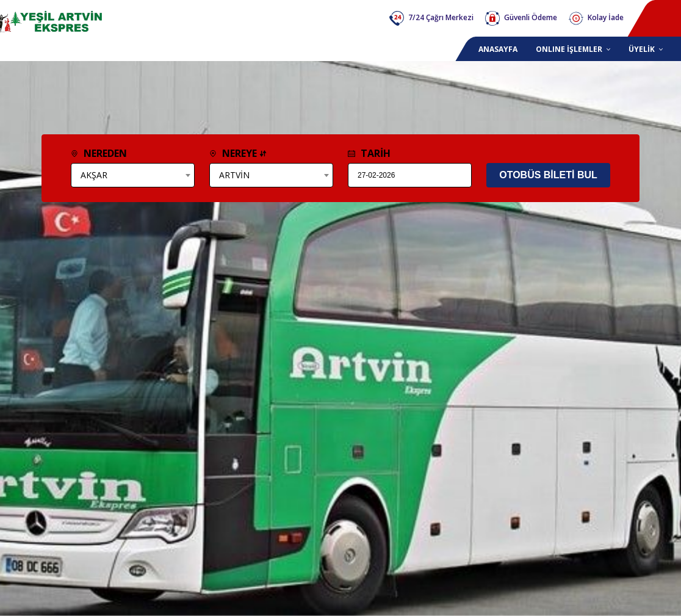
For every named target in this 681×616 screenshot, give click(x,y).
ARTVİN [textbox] (234, 175)
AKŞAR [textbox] (94, 175)
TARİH (369, 153)
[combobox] (133, 175)
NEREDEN (99, 153)
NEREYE (238, 153)
